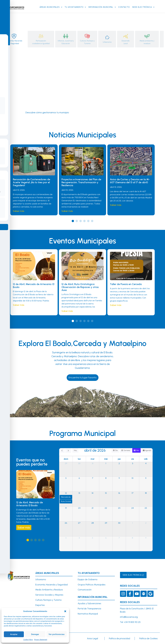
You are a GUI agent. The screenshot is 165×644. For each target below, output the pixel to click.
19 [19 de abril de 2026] (66, 508)
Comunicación (85, 590)
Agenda (148, 451)
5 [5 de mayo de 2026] (92, 538)
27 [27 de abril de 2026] (79, 523)
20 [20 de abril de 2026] (79, 508)
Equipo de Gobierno (88, 579)
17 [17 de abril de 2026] (133, 493)
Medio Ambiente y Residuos (49, 590)
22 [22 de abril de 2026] (106, 508)
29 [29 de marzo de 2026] (66, 464)
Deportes (40, 605)
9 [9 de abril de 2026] (119, 478)
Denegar (35, 634)
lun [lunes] (79, 459)
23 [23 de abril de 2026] (119, 508)
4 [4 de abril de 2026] (146, 464)
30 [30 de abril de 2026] (119, 523)
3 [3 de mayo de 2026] (66, 538)
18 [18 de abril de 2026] (146, 493)
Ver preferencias (57, 634)
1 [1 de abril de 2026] (106, 464)
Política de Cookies (148, 639)
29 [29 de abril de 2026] (106, 523)
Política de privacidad (119, 639)
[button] (65, 611)
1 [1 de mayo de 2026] (133, 523)
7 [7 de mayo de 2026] (119, 538)
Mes (137, 451)
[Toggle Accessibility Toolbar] (6, 316)
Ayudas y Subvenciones (89, 604)
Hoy (75, 451)
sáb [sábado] (146, 459)
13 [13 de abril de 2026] (79, 493)
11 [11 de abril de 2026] (146, 478)
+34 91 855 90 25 (132, 622)
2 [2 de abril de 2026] (119, 464)
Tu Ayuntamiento (75, 7)
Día (116, 451)
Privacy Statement (41, 640)
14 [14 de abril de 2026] (92, 493)
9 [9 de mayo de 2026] (146, 538)
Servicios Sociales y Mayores (49, 595)
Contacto (124, 7)
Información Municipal (102, 7)
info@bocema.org (129, 617)
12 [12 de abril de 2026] (66, 493)
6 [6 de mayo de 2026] (106, 538)
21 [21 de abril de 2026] (92, 508)
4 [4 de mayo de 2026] (79, 538)
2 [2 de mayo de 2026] (146, 523)
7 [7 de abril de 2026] (93, 478)
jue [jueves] (119, 459)
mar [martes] (93, 459)
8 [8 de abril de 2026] (106, 478)
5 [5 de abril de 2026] (66, 478)
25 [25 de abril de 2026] (146, 508)
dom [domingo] (66, 459)
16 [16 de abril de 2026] (119, 493)
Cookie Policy (28, 640)
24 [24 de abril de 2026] (133, 508)
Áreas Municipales (51, 7)
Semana (126, 451)
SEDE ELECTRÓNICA (143, 7)
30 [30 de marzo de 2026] (79, 464)
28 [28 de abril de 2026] (93, 523)
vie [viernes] (133, 459)
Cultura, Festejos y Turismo (48, 600)
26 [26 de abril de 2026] (66, 523)
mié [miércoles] (106, 459)
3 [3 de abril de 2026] (133, 464)
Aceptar (14, 634)
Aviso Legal (92, 639)
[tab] (14, 39)
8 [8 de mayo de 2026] (132, 538)
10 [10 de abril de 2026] (132, 478)
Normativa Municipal (88, 614)
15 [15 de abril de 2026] (106, 493)
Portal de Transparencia (89, 609)
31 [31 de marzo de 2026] (93, 464)
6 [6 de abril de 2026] (79, 478)
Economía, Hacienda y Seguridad (51, 585)
